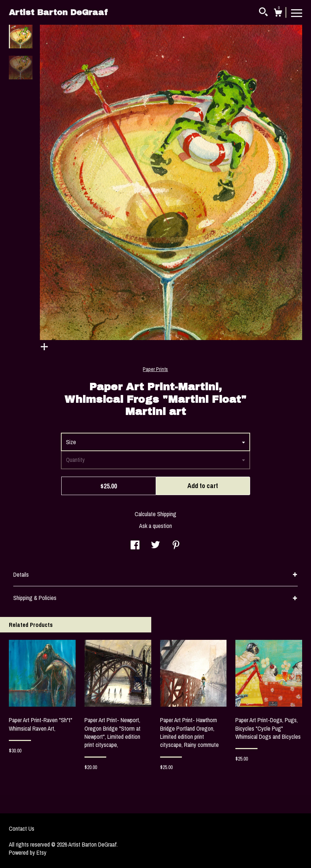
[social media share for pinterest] (176, 546)
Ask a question (155, 526)
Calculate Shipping (155, 514)
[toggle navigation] (297, 13)
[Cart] (278, 14)
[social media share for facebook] (135, 546)
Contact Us (22, 828)
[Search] (263, 13)
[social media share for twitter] (155, 546)
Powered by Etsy (28, 852)
